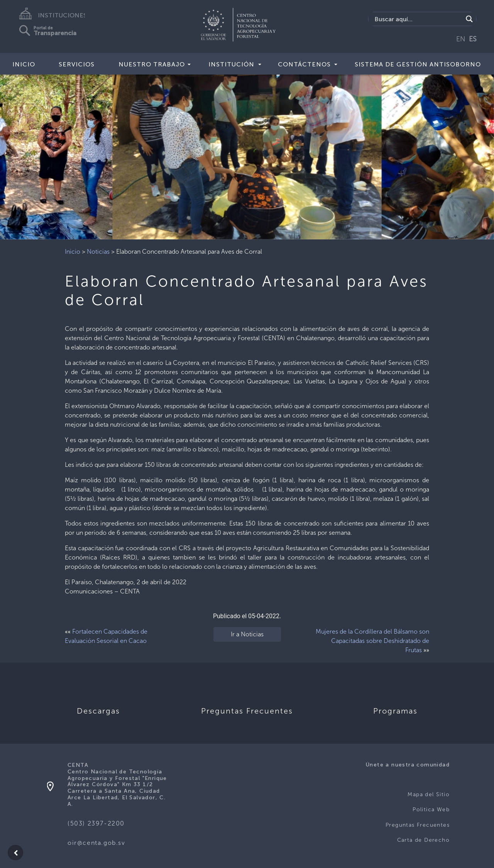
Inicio (24, 64)
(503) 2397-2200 (96, 823)
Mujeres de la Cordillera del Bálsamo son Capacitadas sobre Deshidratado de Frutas (372, 641)
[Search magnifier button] (469, 19)
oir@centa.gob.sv (96, 843)
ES (473, 39)
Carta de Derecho (423, 840)
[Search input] (418, 19)
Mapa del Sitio (429, 794)
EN (461, 39)
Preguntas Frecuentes (418, 825)
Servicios (77, 64)
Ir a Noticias (247, 634)
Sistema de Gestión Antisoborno (418, 64)
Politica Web (431, 810)
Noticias (98, 252)
